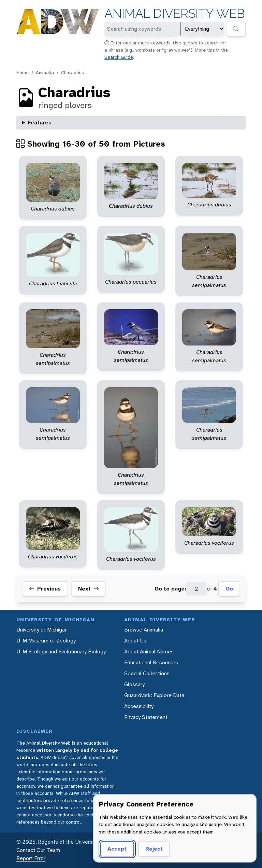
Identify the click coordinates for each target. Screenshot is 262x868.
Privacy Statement (146, 717)
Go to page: (170, 589)
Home (23, 72)
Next (89, 589)
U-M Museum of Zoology (46, 641)
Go (229, 589)
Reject (154, 849)
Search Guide (119, 57)
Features (40, 123)
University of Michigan (42, 630)
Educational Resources (151, 662)
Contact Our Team (38, 850)
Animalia (45, 72)
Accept (117, 849)
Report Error (31, 858)
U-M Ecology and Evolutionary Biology (61, 652)
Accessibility (139, 706)
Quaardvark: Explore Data (154, 695)
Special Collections (147, 673)
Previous (45, 589)
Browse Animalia (144, 630)
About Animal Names (149, 652)
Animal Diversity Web (174, 13)
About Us (135, 641)
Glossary (134, 684)
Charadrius (72, 72)
